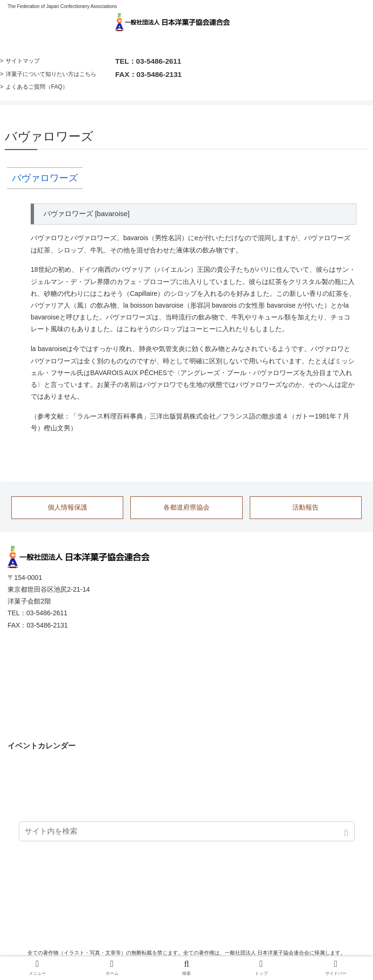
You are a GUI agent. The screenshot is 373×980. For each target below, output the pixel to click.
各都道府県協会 (186, 507)
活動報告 (305, 507)
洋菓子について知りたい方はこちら (51, 74)
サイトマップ (23, 61)
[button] (347, 833)
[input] (187, 831)
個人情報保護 (68, 507)
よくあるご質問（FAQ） (37, 87)
